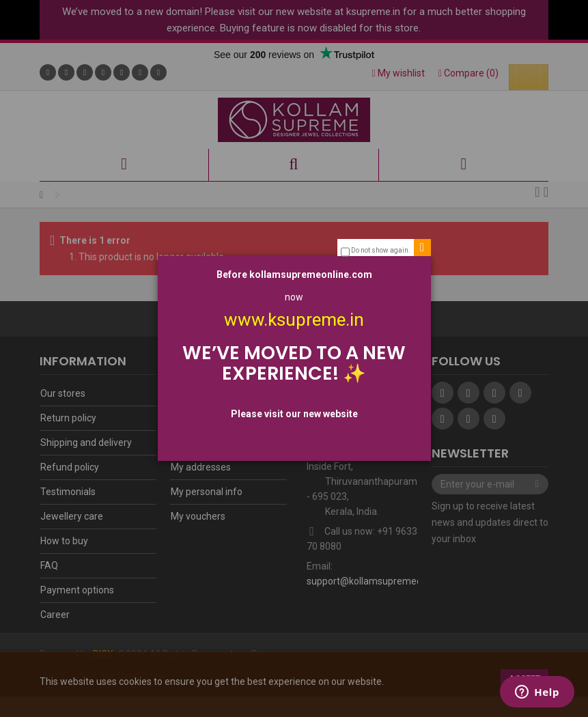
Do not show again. (381, 250)
